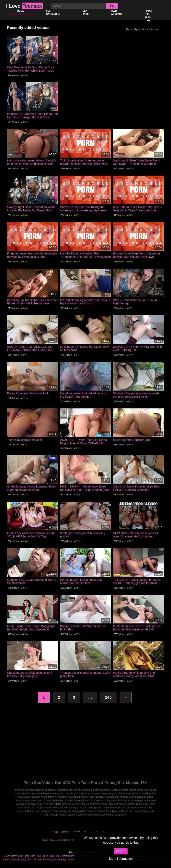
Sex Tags (86, 12)
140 (108, 697)
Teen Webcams (117, 12)
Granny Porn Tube (13, 856)
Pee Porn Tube (33, 856)
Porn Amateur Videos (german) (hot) (47, 860)
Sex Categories (53, 12)
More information (121, 859)
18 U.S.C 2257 (62, 832)
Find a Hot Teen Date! (148, 16)
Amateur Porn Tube (72, 856)
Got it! (121, 851)
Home (21, 11)
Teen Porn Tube (51, 856)
